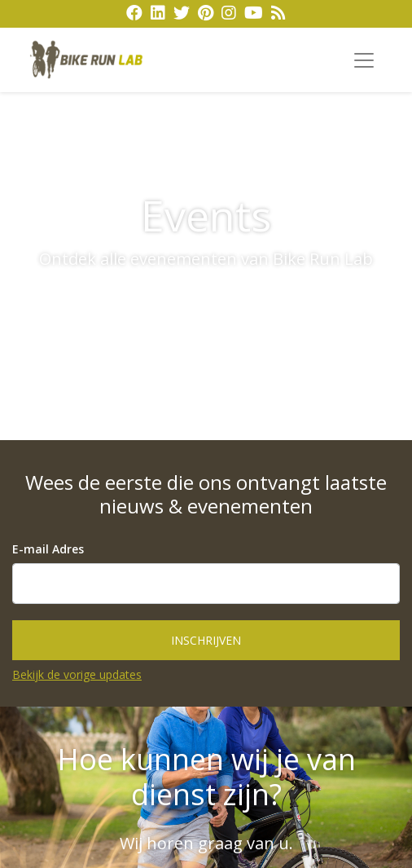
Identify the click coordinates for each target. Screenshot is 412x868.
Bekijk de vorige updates (77, 674)
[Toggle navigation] (364, 60)
